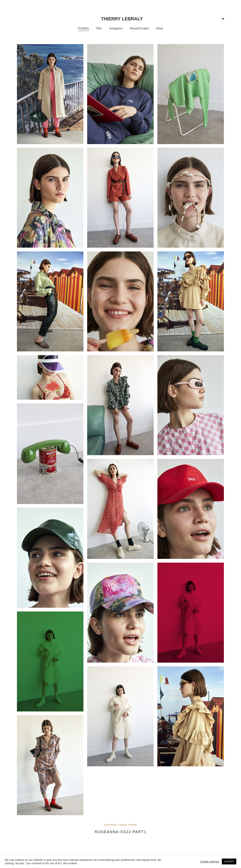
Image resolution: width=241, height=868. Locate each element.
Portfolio (133, 825)
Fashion (123, 825)
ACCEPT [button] (229, 861)
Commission (110, 825)
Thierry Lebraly (122, 19)
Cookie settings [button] (210, 862)
